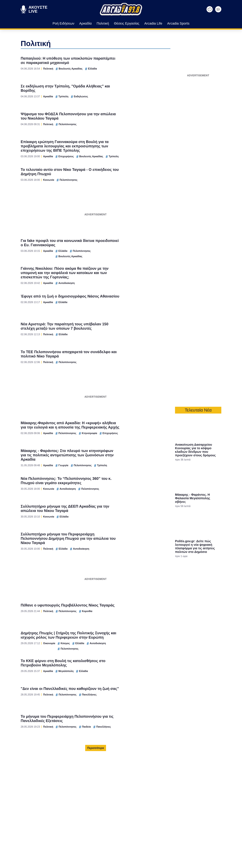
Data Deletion (103, 486)
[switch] (159, 431)
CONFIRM (99, 475)
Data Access (121, 486)
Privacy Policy (138, 486)
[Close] (174, 382)
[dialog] (121, 434)
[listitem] (121, 424)
